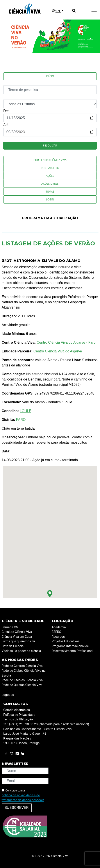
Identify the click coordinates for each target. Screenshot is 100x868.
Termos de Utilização (18, 719)
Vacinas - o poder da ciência (21, 651)
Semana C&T (11, 627)
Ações (50, 176)
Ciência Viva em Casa (17, 637)
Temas (50, 192)
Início (50, 76)
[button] (50, 594)
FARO (21, 420)
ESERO (57, 632)
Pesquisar (50, 146)
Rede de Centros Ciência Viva (22, 666)
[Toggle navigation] (94, 10)
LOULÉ (25, 411)
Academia (59, 627)
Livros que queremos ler (19, 641)
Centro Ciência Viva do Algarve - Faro (66, 342)
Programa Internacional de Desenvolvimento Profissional (73, 649)
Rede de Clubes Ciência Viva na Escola (24, 673)
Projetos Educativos (66, 641)
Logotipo (8, 695)
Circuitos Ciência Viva (17, 632)
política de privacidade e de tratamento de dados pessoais (23, 798)
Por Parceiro (50, 168)
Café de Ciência (13, 646)
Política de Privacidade (19, 715)
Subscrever (17, 808)
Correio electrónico (17, 710)
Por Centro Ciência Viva (50, 160)
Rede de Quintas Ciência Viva (22, 685)
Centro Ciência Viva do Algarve (58, 351)
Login (50, 199)
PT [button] (56, 11)
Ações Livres (50, 184)
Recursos (58, 637)
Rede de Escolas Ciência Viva (22, 680)
